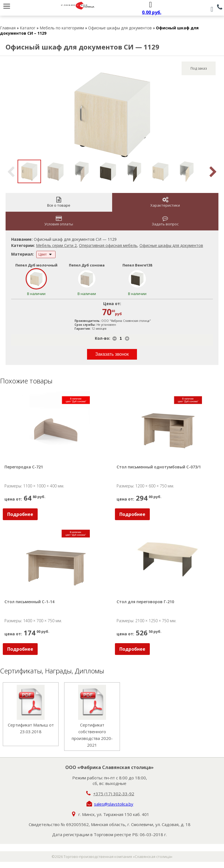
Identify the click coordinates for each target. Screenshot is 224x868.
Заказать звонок (112, 354)
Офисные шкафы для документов (120, 28)
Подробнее (20, 514)
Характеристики (165, 202)
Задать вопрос (165, 221)
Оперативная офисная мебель (108, 245)
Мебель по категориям (62, 28)
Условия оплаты (59, 221)
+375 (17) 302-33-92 (114, 794)
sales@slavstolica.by (114, 804)
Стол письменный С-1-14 (29, 602)
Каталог (28, 28)
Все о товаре (59, 202)
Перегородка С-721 (24, 467)
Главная (8, 28)
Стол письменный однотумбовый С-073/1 (159, 467)
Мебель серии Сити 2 (56, 245)
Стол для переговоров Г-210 (145, 602)
